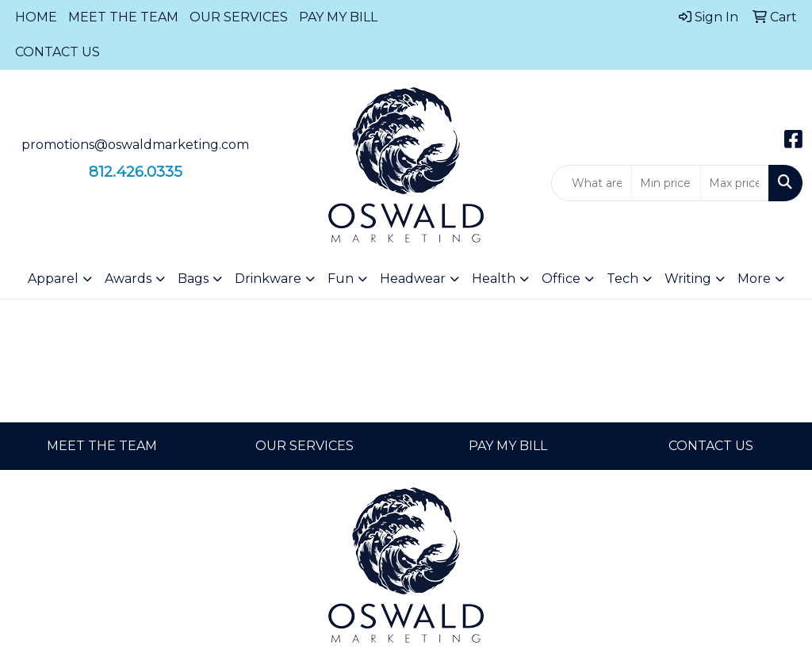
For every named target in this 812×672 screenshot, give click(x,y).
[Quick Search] (592, 183)
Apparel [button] (53, 279)
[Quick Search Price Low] (666, 183)
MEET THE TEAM (123, 17)
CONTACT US (57, 52)
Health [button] (494, 279)
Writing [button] (688, 279)
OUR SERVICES (239, 17)
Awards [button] (128, 279)
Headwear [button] (413, 279)
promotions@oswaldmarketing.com (135, 145)
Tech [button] (622, 279)
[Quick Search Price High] (735, 183)
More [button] (754, 279)
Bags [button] (193, 279)
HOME (36, 17)
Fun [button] (341, 279)
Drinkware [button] (268, 279)
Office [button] (561, 279)
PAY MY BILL (338, 17)
